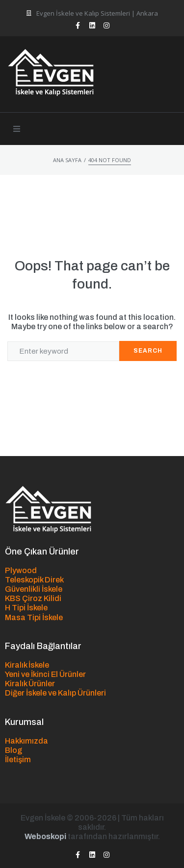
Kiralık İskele (27, 665)
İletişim (18, 759)
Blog (13, 750)
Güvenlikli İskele (34, 589)
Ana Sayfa (67, 160)
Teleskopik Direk (34, 580)
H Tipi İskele (26, 608)
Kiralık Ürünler (30, 684)
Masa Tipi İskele (34, 617)
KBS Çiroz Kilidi (33, 598)
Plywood (21, 570)
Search (148, 351)
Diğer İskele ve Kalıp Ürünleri (55, 693)
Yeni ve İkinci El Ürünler (45, 674)
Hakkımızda (26, 741)
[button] (17, 129)
